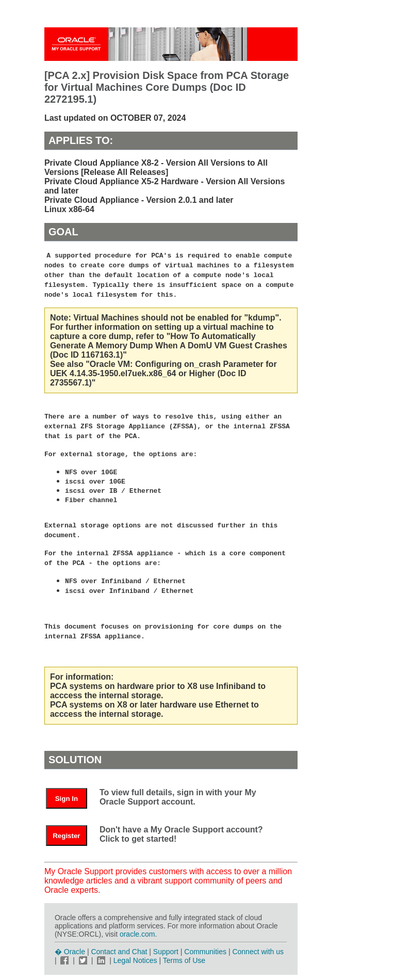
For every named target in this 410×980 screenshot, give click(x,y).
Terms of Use (184, 960)
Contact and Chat (119, 952)
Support (166, 952)
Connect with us (258, 952)
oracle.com (137, 934)
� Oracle (70, 952)
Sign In (67, 799)
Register (66, 836)
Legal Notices (135, 960)
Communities (205, 952)
